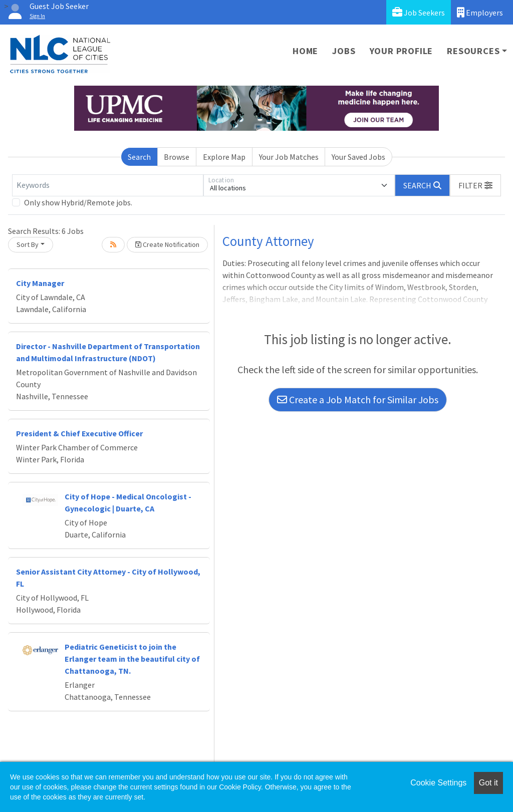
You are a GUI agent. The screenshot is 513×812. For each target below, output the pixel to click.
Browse (177, 157)
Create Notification (167, 244)
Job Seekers (419, 12)
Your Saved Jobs (358, 157)
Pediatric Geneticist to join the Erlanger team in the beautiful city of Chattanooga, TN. (132, 659)
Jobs (344, 51)
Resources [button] (473, 51)
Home (305, 51)
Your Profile (402, 51)
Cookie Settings (438, 783)
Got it (488, 783)
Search (139, 157)
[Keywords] (108, 185)
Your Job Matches (289, 157)
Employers (480, 12)
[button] (475, 185)
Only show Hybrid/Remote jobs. (78, 202)
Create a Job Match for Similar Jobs (358, 399)
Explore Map (224, 157)
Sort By (28, 244)
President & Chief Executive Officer (79, 433)
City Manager (40, 283)
